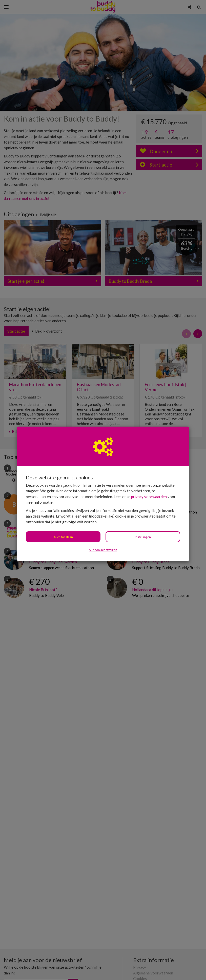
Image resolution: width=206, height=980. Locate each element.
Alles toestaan (63, 537)
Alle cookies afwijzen (103, 550)
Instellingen (143, 537)
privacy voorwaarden (149, 497)
